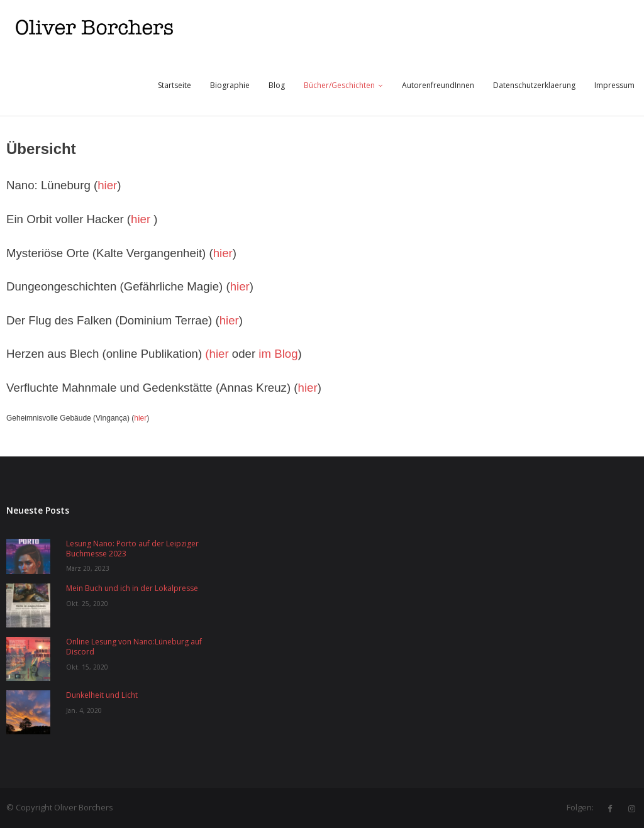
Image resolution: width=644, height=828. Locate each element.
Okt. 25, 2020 (87, 604)
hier (107, 185)
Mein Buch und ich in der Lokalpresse (132, 588)
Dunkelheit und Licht (102, 695)
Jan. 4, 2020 (84, 710)
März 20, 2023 (88, 568)
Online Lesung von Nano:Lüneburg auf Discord (134, 647)
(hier (217, 354)
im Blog (278, 354)
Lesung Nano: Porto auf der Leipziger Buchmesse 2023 (132, 549)
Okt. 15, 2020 (87, 667)
